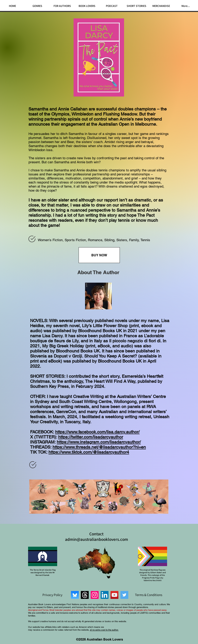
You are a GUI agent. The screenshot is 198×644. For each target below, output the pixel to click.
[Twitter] (124, 595)
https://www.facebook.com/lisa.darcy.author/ (97, 432)
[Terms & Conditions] (148, 595)
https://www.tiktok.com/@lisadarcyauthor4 (89, 452)
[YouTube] (114, 595)
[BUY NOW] (99, 255)
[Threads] (85, 595)
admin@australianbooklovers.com (97, 539)
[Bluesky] (75, 595)
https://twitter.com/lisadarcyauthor (91, 437)
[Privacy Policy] (52, 595)
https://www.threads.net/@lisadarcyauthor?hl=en (99, 447)
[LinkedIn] (105, 595)
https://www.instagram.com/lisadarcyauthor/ (99, 442)
